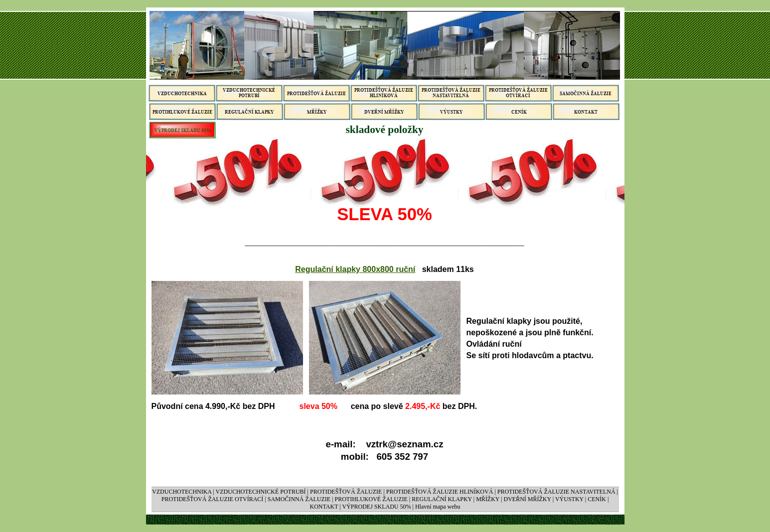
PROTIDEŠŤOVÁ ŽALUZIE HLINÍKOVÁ (440, 492)
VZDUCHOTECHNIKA (182, 492)
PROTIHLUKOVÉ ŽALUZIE (371, 499)
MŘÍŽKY (488, 499)
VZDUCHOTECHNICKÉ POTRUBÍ (261, 492)
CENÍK (597, 499)
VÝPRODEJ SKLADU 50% (376, 507)
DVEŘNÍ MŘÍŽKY (528, 499)
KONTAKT (324, 507)
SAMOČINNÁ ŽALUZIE (300, 499)
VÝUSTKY (569, 499)
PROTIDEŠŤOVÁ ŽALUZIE (346, 492)
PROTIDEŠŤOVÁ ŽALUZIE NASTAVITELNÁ (556, 492)
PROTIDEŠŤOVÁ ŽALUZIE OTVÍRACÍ (213, 499)
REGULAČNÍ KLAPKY (442, 499)
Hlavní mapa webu (438, 507)
